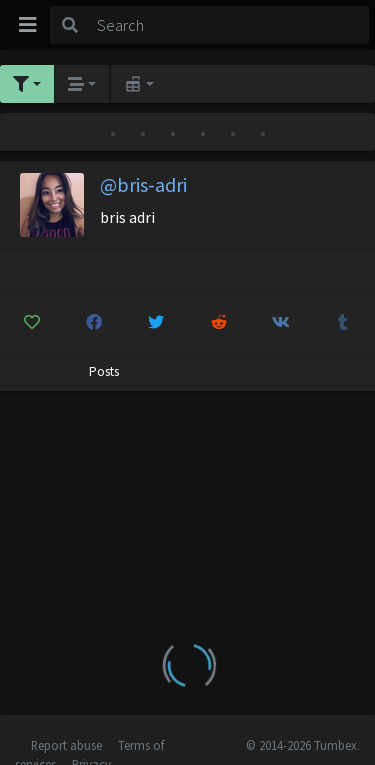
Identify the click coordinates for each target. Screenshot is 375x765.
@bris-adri (143, 184)
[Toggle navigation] (28, 25)
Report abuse (66, 745)
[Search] (229, 25)
